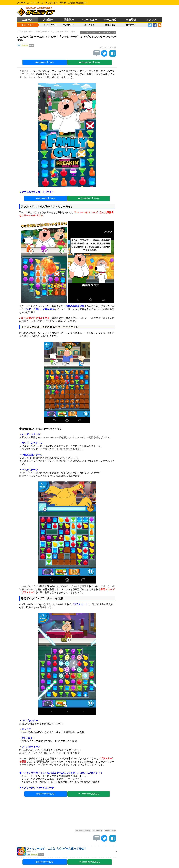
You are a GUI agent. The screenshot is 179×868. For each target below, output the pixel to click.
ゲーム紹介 (28, 32)
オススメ (152, 20)
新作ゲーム (131, 25)
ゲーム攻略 (110, 20)
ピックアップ (27, 25)
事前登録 (131, 20)
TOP (20, 32)
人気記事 (48, 20)
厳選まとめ (110, 25)
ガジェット (89, 25)
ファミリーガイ (83, 831)
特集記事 (69, 20)
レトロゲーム (50, 25)
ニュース (27, 20)
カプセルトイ (69, 25)
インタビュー (89, 20)
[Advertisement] (67, 814)
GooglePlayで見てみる (89, 62)
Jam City (97, 831)
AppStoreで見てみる (45, 62)
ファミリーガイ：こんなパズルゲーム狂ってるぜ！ (55, 32)
